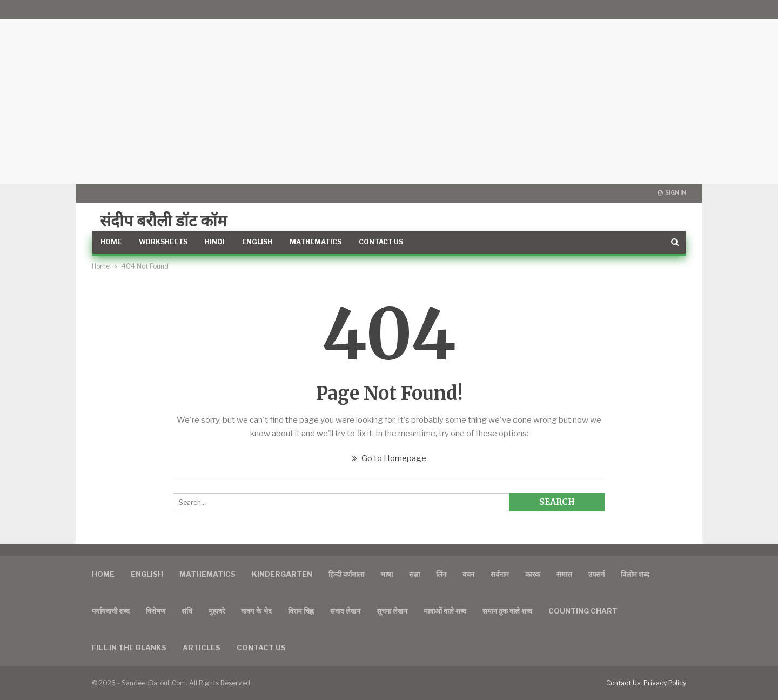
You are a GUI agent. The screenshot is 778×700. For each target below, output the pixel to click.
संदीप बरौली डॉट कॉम (163, 221)
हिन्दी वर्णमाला (346, 574)
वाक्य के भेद (256, 611)
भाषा (387, 574)
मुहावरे (217, 611)
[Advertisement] (389, 92)
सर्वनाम (500, 574)
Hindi (215, 242)
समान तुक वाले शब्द (507, 611)
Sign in (672, 192)
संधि (187, 611)
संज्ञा (414, 574)
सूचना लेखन (392, 611)
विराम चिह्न (301, 611)
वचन (468, 574)
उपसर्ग (596, 574)
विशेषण (156, 611)
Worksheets (163, 242)
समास (564, 574)
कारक (533, 574)
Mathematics (316, 242)
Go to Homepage (389, 458)
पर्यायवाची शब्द (111, 611)
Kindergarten (282, 574)
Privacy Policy (665, 683)
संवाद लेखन (345, 611)
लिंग (441, 574)
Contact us (261, 648)
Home (111, 242)
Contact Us (381, 242)
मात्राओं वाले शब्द (445, 611)
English (257, 242)
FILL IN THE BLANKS (129, 648)
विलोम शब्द (635, 574)
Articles (202, 648)
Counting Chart (583, 611)
